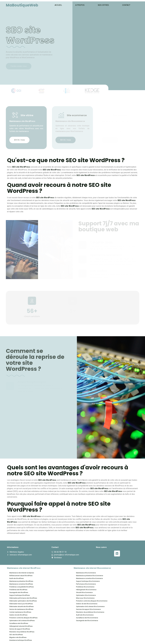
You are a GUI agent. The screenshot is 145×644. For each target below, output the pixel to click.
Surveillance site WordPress (19, 623)
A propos (80, 5)
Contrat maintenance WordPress (20, 612)
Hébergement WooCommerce (86, 590)
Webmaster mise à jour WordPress (21, 604)
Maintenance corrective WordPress (21, 584)
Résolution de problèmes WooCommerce (90, 612)
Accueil (58, 5)
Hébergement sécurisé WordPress (21, 626)
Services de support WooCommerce (88, 609)
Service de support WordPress (20, 629)
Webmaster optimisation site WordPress (23, 601)
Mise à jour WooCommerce (85, 598)
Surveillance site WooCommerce (87, 618)
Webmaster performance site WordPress (23, 598)
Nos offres (103, 5)
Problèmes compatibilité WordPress (22, 587)
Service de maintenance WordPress (21, 609)
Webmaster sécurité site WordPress (21, 606)
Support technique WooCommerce (88, 581)
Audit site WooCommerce (85, 615)
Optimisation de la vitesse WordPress (22, 621)
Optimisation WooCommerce (86, 595)
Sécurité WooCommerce (84, 592)
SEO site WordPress (16, 635)
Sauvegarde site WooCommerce (87, 621)
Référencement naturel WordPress (21, 576)
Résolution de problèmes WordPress (22, 632)
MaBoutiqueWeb (22, 5)
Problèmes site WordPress (18, 590)
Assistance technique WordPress (21, 640)
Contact (126, 5)
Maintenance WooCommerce (86, 573)
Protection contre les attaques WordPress (23, 618)
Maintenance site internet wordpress (22, 573)
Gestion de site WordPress (18, 615)
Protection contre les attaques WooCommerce (92, 601)
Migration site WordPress (18, 637)
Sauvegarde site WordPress (19, 592)
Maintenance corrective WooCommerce (89, 578)
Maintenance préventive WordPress (21, 581)
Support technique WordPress (20, 595)
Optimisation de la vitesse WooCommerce (90, 606)
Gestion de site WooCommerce (87, 604)
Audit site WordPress (17, 578)
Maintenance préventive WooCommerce (90, 576)
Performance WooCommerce (86, 584)
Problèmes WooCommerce (85, 587)
